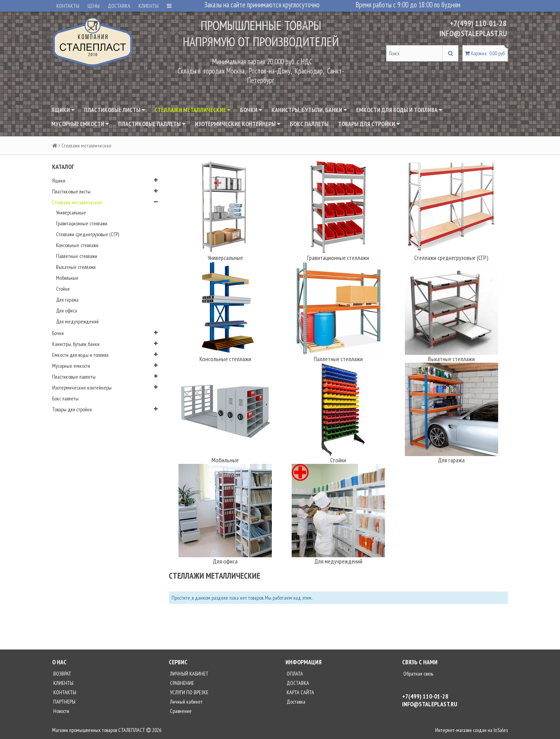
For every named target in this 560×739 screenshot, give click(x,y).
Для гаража (67, 300)
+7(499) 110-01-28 (478, 23)
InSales (501, 730)
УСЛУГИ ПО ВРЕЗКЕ (189, 692)
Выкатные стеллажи (76, 267)
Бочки (251, 110)
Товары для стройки (369, 124)
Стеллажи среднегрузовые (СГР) (87, 234)
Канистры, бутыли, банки (309, 110)
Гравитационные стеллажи (82, 223)
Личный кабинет (186, 702)
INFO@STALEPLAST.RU (473, 33)
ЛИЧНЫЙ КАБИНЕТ (189, 674)
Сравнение (180, 711)
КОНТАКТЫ (68, 6)
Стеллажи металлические (192, 110)
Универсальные (71, 212)
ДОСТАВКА (119, 6)
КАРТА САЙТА (300, 692)
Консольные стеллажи (77, 245)
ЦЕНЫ (94, 6)
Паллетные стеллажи (77, 256)
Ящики (63, 110)
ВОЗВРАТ (62, 674)
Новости (61, 711)
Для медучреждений (77, 321)
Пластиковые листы (115, 110)
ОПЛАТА (294, 674)
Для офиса (66, 311)
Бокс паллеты (309, 124)
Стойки (63, 289)
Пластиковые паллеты (152, 124)
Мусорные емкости (80, 124)
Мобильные (67, 278)
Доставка (295, 702)
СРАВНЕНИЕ (181, 683)
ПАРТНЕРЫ (64, 702)
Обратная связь (418, 674)
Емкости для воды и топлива (399, 110)
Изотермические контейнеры (238, 124)
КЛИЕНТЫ (149, 6)
